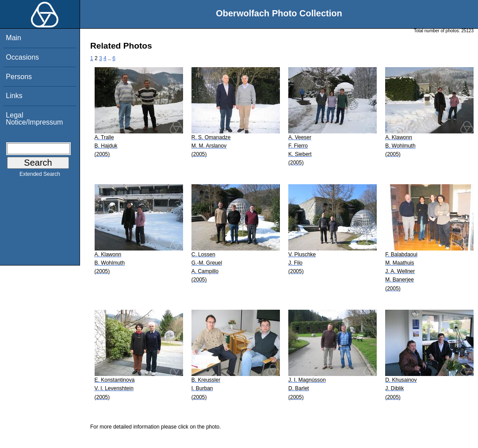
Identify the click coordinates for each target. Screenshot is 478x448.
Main (13, 38)
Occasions (22, 57)
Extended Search (40, 176)
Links (14, 96)
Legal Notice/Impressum (34, 119)
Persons (19, 77)
